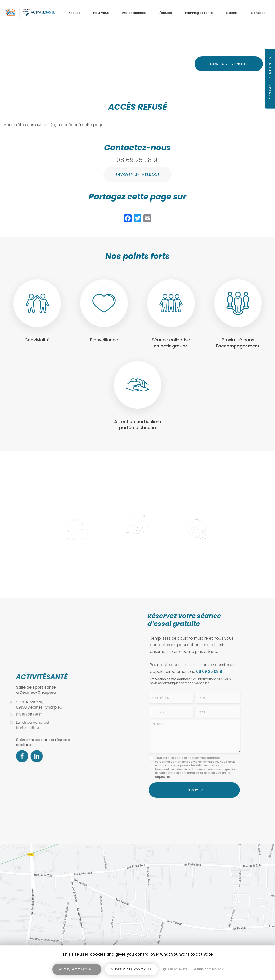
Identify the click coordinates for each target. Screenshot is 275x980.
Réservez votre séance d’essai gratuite (184, 620)
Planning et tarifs (199, 13)
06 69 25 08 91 (240, 49)
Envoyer (194, 790)
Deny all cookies (131, 969)
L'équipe (165, 13)
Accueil (74, 13)
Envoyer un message (137, 175)
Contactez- (229, 64)
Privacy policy (209, 969)
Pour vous (101, 13)
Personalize (175, 969)
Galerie (232, 13)
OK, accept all (77, 969)
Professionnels (134, 13)
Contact (258, 13)
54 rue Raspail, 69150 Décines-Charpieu (229, 41)
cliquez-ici (163, 777)
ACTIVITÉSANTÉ (39, 677)
